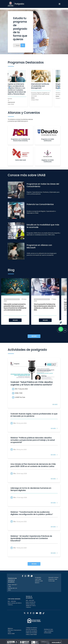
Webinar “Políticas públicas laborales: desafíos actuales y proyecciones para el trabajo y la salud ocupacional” (33, 440)
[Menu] (60, 4)
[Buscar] (19, 45)
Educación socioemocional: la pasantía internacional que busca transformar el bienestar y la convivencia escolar (15, 307)
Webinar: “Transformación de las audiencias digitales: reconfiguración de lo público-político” (32, 513)
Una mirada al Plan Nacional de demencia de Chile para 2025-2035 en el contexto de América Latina (33, 465)
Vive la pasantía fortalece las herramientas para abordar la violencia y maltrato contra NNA (45, 307)
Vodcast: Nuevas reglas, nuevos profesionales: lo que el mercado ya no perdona (34, 415)
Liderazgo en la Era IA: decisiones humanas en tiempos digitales (31, 489)
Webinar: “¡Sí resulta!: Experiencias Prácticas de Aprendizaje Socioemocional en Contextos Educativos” (31, 538)
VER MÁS (15, 320)
